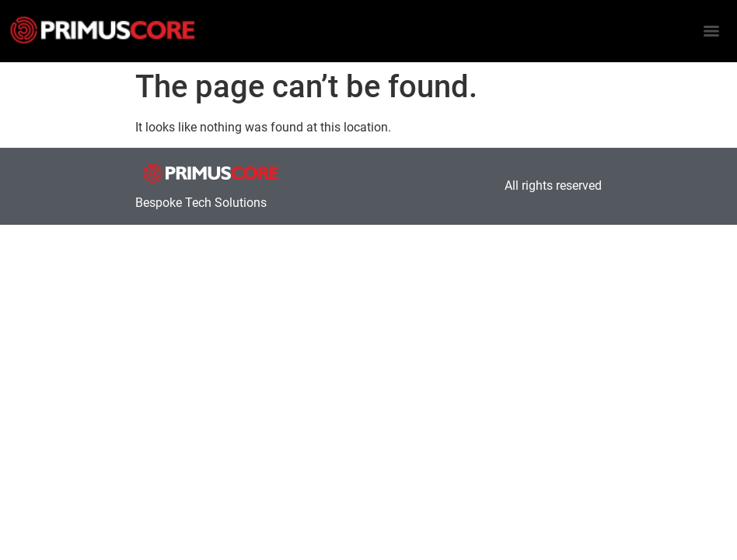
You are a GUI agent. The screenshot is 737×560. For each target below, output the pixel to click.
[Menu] (711, 31)
